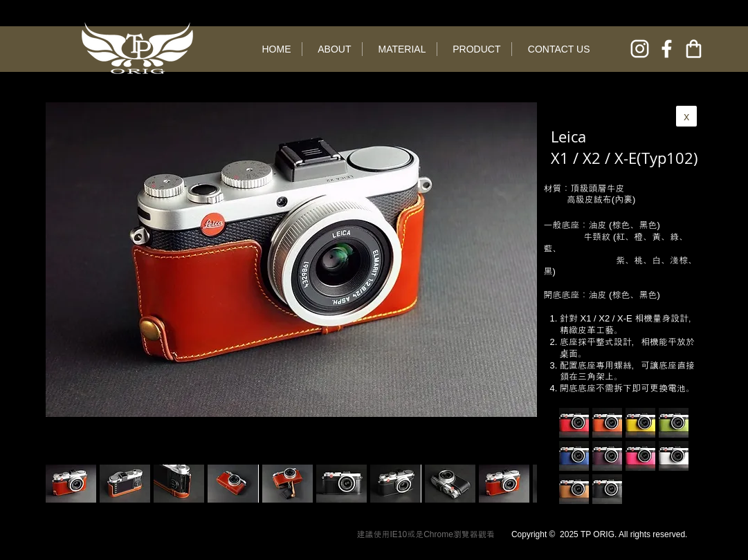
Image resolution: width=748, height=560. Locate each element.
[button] (125, 484)
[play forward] (520, 484)
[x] (686, 116)
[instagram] (640, 49)
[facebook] (667, 49)
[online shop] (694, 49)
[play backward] (63, 484)
